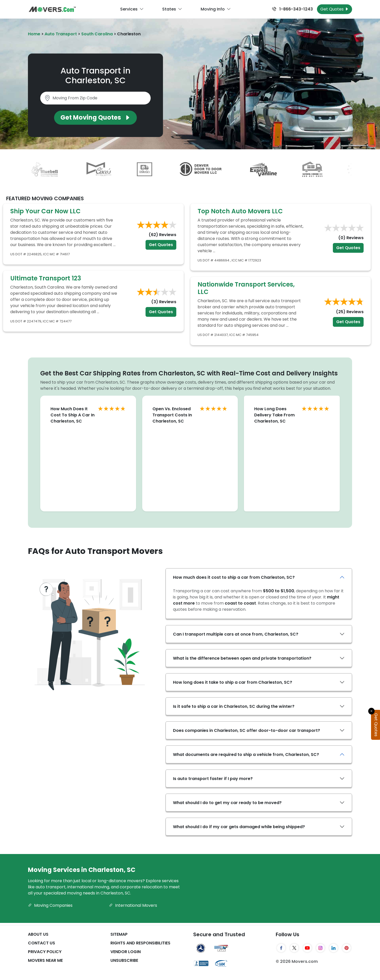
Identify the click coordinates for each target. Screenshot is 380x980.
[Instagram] (320, 948)
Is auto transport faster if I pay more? (213, 779)
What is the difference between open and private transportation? (242, 658)
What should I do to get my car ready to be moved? (227, 803)
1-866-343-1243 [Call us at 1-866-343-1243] (292, 9)
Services (132, 9)
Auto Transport (61, 34)
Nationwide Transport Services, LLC (246, 288)
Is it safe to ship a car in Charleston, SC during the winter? (234, 706)
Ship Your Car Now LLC (45, 211)
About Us (38, 934)
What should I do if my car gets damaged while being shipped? (239, 827)
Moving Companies (50, 905)
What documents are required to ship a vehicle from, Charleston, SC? (246, 755)
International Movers (133, 905)
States (172, 9)
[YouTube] (307, 948)
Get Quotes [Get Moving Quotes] (335, 9)
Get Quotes (161, 245)
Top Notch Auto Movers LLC (240, 211)
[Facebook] (281, 948)
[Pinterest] (347, 948)
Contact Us (42, 943)
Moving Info (216, 9)
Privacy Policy (45, 952)
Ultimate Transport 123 (46, 278)
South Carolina (97, 34)
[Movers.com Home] (52, 9)
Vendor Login (126, 952)
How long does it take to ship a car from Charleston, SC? (233, 682)
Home (34, 34)
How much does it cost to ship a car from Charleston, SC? (234, 577)
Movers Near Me (45, 960)
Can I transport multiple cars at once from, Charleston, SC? (236, 634)
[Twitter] (294, 948)
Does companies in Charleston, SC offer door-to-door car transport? (247, 730)
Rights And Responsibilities (140, 943)
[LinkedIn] (333, 948)
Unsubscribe (124, 960)
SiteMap (119, 934)
